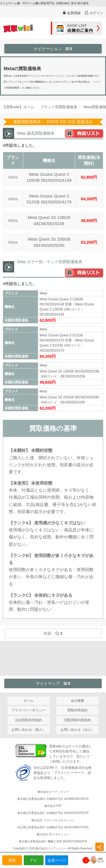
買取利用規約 (77, 710)
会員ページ (57, 860)
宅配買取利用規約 (77, 720)
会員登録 (72, 13)
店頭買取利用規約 (29, 720)
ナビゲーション (53, 49)
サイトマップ (53, 683)
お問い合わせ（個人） (29, 730)
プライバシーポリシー (29, 710)
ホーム (29, 701)
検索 (12, 860)
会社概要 (77, 701)
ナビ (34, 860)
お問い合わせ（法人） (77, 730)
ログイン (94, 13)
